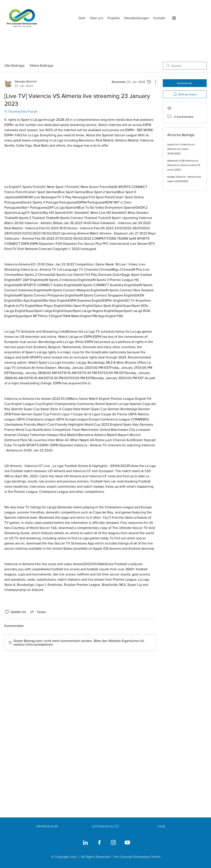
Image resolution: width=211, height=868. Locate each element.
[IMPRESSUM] (48, 826)
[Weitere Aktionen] (153, 82)
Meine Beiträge (42, 66)
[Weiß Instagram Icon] (113, 842)
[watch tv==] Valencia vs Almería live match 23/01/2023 (181, 149)
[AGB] (162, 826)
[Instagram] (174, 18)
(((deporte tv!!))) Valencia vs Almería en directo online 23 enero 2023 (184, 165)
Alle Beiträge (14, 66)
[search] (185, 66)
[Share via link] (38, 612)
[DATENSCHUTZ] (106, 826)
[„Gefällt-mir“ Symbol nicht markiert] (7, 612)
